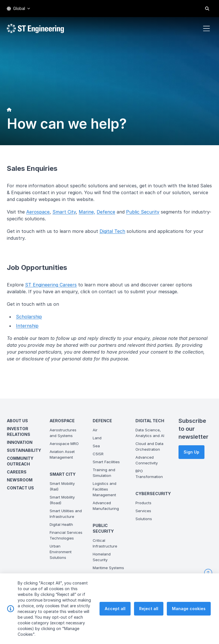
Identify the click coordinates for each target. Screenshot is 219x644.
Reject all (149, 617)
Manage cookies (189, 617)
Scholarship (29, 317)
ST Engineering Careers (51, 285)
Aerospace (38, 212)
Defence (106, 212)
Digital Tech (112, 231)
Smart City (64, 212)
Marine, (87, 212)
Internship (27, 326)
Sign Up (191, 452)
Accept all (115, 617)
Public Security (143, 212)
